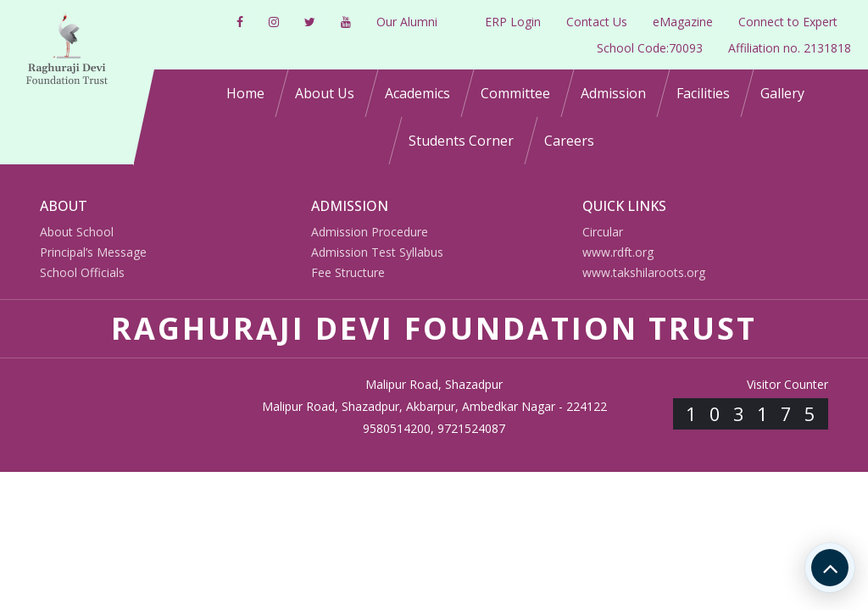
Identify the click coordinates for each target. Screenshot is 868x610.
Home (245, 93)
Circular (603, 232)
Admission (613, 93)
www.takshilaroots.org (644, 272)
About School (77, 232)
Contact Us (597, 22)
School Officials (82, 272)
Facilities (703, 93)
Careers (569, 141)
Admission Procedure (370, 232)
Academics (417, 93)
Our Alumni (407, 22)
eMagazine (683, 22)
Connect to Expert (788, 22)
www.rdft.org (618, 252)
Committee (515, 93)
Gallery (782, 93)
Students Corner (461, 141)
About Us (325, 93)
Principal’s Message (93, 252)
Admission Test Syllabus (377, 252)
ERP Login (513, 22)
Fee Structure (348, 272)
